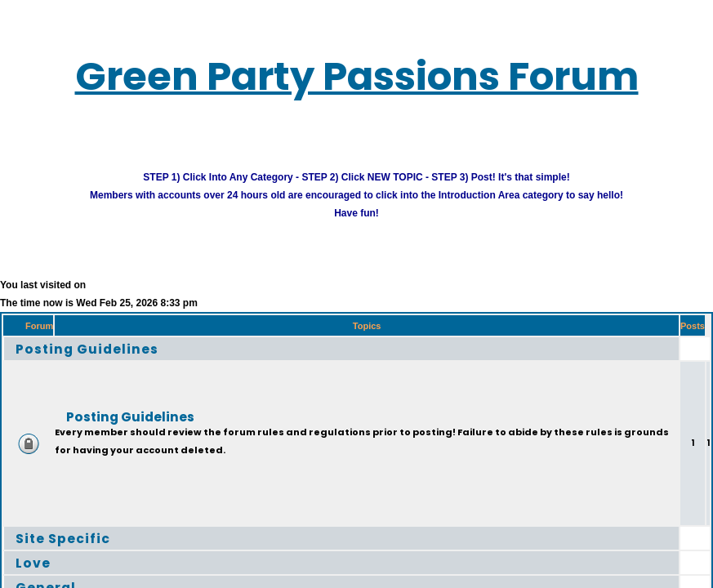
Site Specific (63, 538)
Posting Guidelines (87, 348)
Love (33, 562)
